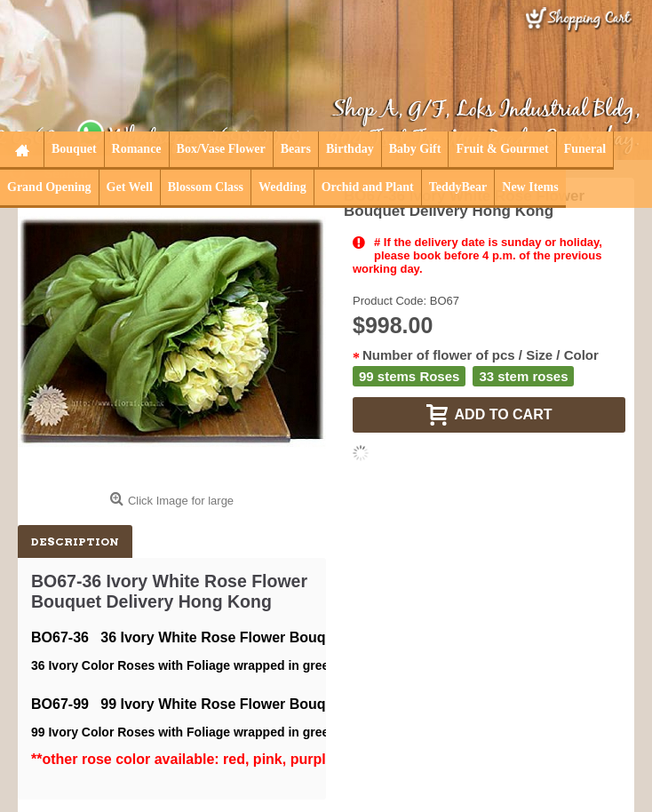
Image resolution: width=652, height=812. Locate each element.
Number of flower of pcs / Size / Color (481, 355)
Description (75, 541)
